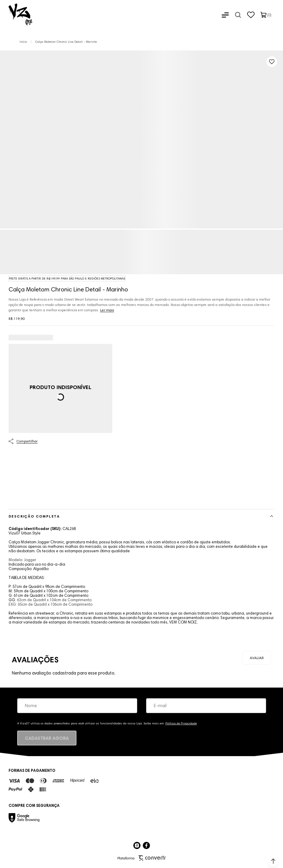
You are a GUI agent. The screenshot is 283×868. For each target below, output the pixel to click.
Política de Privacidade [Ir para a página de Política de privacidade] (181, 723)
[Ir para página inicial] (23, 42)
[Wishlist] (251, 15)
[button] (273, 861)
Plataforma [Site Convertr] (141, 858)
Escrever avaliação (257, 658)
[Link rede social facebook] (146, 845)
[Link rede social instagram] (137, 845)
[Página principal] (16, 15)
